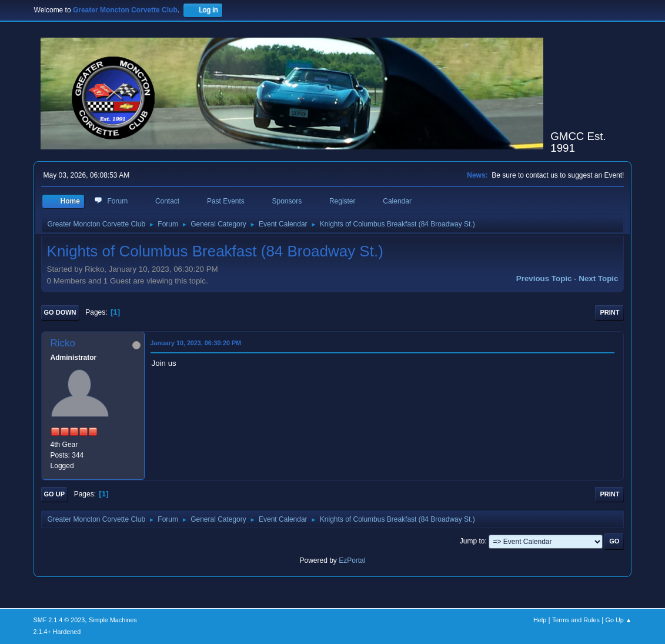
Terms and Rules (576, 620)
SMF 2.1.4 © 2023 (59, 620)
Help (540, 620)
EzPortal (352, 560)
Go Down (60, 312)
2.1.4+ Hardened (57, 632)
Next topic (598, 278)
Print (609, 312)
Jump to (472, 541)
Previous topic (544, 278)
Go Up (54, 494)
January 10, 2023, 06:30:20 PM (196, 343)
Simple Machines (113, 620)
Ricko (63, 343)
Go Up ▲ (619, 620)
